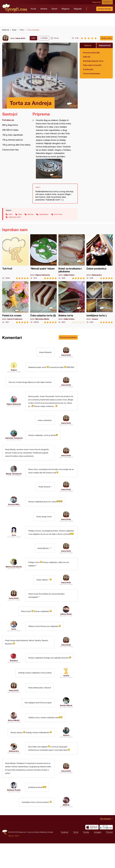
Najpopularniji (105, 45)
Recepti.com (15, 8)
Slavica (66, 757)
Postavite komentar (68, 337)
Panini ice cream (15, 302)
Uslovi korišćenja (33, 857)
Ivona (14, 649)
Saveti (54, 9)
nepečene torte (15, 217)
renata (66, 697)
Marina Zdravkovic (14, 584)
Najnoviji (88, 45)
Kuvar (33, 9)
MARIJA (66, 829)
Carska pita (88, 69)
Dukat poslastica (100, 257)
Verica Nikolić (14, 742)
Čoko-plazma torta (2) (43, 302)
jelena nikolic (66, 634)
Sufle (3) (87, 57)
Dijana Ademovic (14, 410)
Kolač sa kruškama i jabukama (72, 257)
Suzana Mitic (14, 516)
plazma (30, 214)
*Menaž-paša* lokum (43, 257)
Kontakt (51, 857)
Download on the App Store (92, 852)
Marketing (43, 857)
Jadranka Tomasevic (14, 446)
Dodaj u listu (106, 38)
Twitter (76, 857)
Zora (14, 549)
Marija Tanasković (14, 484)
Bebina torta (72, 302)
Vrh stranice (106, 843)
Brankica (14, 682)
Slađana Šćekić (14, 815)
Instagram (98, 857)
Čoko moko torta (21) (92, 65)
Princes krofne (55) (91, 53)
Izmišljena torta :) (100, 302)
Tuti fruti (15, 257)
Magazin (66, 9)
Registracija (98, 2)
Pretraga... (91, 9)
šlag (20, 214)
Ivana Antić (20, 38)
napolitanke (44, 214)
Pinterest (109, 857)
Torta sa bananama (91, 73)
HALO (17, 860)
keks (10, 214)
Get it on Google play (106, 852)
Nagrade (78, 9)
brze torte (58, 214)
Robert (14, 372)
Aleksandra (14, 773)
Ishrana (44, 9)
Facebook (65, 857)
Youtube (86, 857)
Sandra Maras (66, 727)
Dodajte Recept (105, 9)
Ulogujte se (109, 2)
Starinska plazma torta (93, 61)
